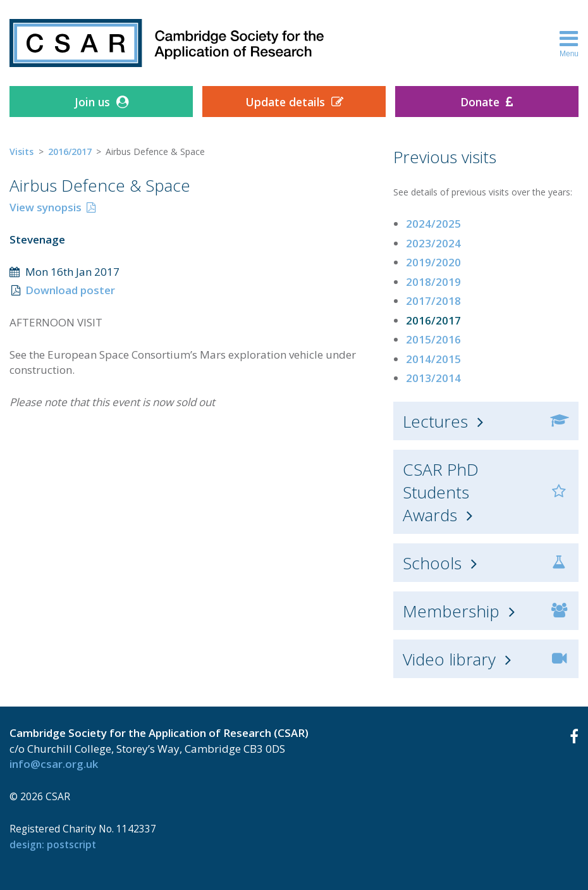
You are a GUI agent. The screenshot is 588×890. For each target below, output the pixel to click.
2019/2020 (433, 262)
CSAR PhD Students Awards (441, 492)
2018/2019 (433, 282)
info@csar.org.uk (54, 764)
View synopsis (46, 207)
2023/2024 (433, 243)
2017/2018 (433, 301)
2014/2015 (433, 359)
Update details (285, 102)
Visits (21, 151)
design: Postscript (53, 844)
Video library (449, 659)
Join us (92, 102)
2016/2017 (70, 151)
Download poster (70, 290)
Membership (451, 611)
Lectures (435, 421)
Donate (480, 102)
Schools (432, 563)
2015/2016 (433, 339)
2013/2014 (433, 378)
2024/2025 (433, 224)
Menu (569, 43)
